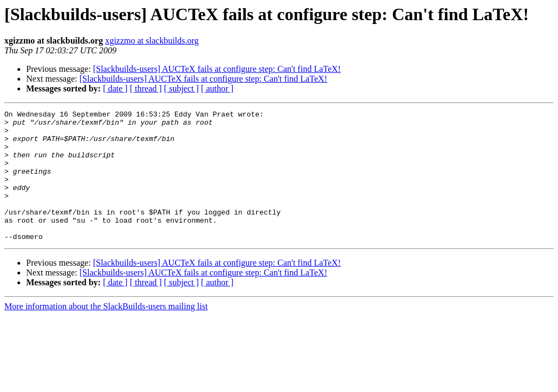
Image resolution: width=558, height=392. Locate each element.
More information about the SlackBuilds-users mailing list (106, 332)
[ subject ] (181, 88)
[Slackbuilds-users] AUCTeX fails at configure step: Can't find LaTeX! (217, 69)
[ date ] (115, 88)
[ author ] (217, 88)
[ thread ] (146, 88)
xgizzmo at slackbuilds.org (152, 41)
